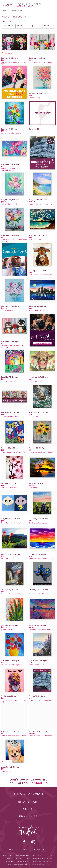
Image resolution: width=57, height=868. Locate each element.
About (28, 809)
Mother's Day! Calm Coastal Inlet (41, 204)
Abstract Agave (7, 629)
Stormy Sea (33, 417)
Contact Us (43, 850)
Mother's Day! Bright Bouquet (12, 204)
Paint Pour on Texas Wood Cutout (13, 736)
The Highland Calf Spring (38, 381)
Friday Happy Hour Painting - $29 (41, 275)
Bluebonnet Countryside (38, 523)
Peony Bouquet (7, 310)
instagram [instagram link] (33, 842)
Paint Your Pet (6, 771)
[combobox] (8, 26)
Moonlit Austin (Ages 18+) (38, 310)
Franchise (28, 816)
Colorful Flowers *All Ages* (11, 665)
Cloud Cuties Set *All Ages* (11, 523)
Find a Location (29, 794)
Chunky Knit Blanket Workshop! (40, 700)
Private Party (28, 802)
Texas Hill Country (7, 558)
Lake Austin (33, 488)
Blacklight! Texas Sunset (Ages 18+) (41, 629)
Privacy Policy (17, 850)
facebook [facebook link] (24, 842)
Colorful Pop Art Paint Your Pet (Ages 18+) (15, 701)
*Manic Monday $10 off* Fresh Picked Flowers (15, 240)
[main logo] (7, 3)
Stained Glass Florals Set (10, 417)
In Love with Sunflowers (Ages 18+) (41, 452)
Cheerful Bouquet (35, 98)
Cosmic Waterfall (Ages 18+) (11, 594)
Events (37, 4)
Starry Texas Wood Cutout (38, 594)
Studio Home (23, 4)
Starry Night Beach (36, 239)
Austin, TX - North (10, 11)
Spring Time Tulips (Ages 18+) (12, 133)
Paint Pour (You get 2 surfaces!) (40, 736)
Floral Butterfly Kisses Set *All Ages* (42, 62)
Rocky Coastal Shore (37, 665)
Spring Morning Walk (9, 381)
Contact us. (39, 783)
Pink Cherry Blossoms (9, 488)
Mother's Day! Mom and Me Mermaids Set (11, 169)
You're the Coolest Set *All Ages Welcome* (13, 347)
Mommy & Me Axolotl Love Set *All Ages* (14, 63)
